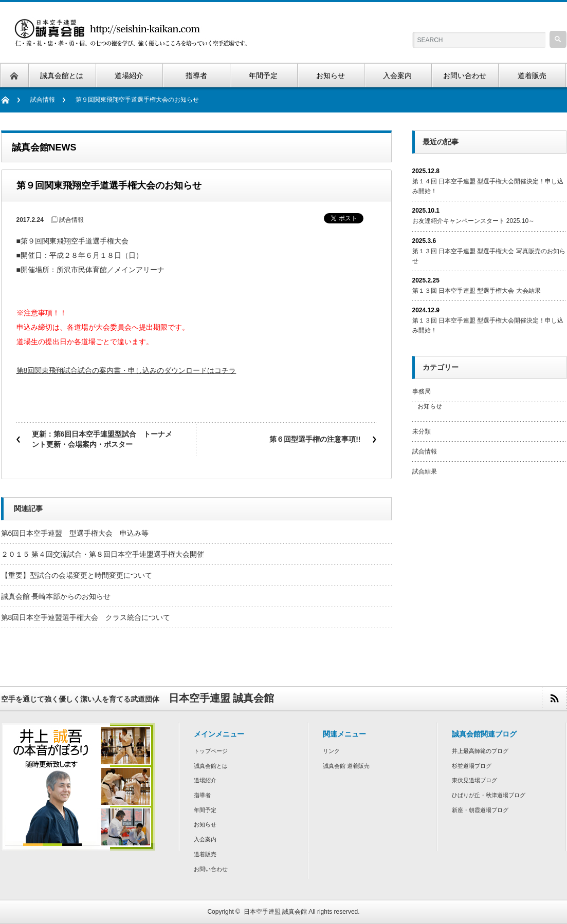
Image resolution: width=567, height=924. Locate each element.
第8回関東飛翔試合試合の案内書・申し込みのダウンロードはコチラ (126, 370)
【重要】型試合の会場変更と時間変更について (77, 575)
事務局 (422, 391)
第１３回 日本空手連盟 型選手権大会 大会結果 (477, 291)
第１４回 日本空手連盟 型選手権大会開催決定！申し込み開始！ (488, 186)
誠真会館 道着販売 (346, 766)
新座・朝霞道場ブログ (480, 810)
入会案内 (205, 839)
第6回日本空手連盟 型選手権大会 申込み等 (75, 533)
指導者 (202, 795)
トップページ (211, 751)
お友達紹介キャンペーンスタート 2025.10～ (474, 221)
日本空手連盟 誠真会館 (275, 912)
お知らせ (430, 406)
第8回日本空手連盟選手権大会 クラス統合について (86, 617)
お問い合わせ (211, 869)
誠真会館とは (211, 766)
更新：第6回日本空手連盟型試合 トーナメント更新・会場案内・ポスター (102, 439)
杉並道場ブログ (472, 766)
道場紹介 (205, 780)
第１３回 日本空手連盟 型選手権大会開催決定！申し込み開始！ (488, 325)
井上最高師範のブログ (480, 751)
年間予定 (205, 810)
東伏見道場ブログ (474, 780)
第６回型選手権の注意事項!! (315, 439)
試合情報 (43, 100)
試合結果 (425, 472)
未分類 (422, 431)
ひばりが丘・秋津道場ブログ (489, 795)
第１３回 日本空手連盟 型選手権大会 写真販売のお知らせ (489, 256)
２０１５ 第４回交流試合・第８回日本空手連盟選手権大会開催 (103, 554)
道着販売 (205, 854)
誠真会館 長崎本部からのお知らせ (56, 596)
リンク (331, 751)
